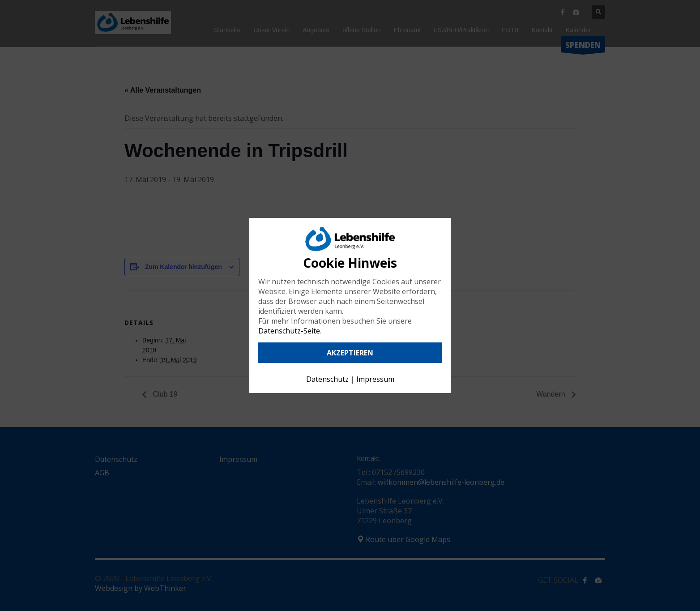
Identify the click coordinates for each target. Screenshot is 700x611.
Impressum (375, 379)
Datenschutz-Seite (289, 331)
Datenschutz (327, 379)
